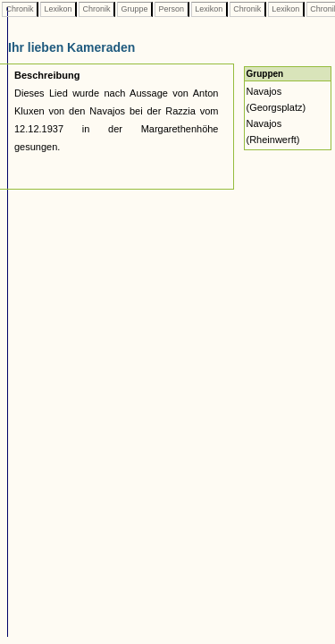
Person (172, 9)
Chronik (20, 9)
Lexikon (58, 9)
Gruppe (134, 9)
